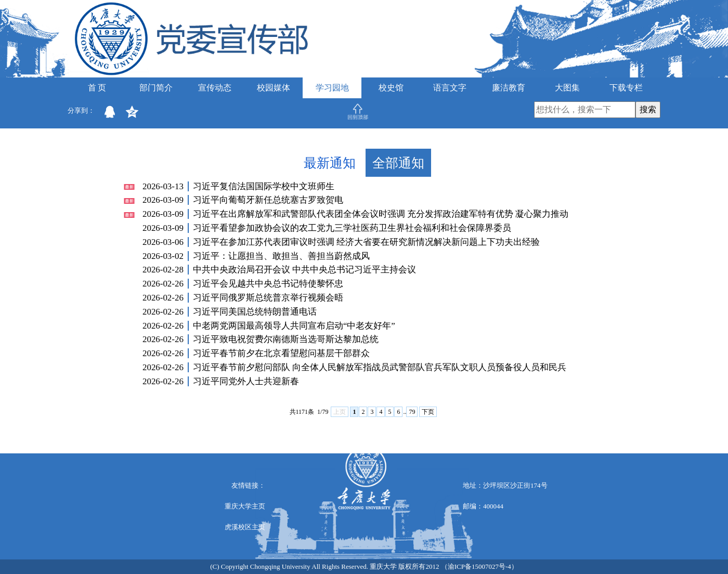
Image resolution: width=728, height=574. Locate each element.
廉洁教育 (509, 88)
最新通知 (330, 163)
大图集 (567, 88)
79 (412, 412)
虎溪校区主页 (245, 527)
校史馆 (391, 88)
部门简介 (156, 88)
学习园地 (332, 88)
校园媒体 (274, 88)
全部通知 (398, 163)
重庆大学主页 (245, 506)
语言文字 (450, 88)
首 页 (97, 88)
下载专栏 (626, 88)
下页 (428, 412)
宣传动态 (215, 88)
